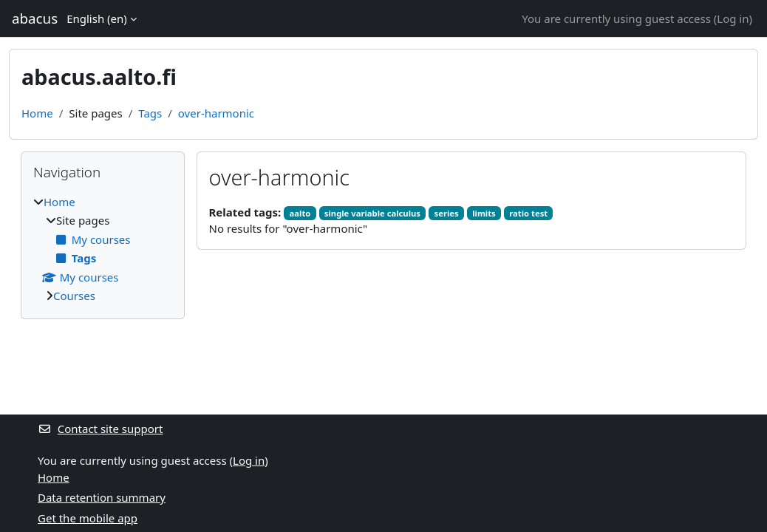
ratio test (528, 213)
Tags (150, 113)
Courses (74, 296)
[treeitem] (103, 249)
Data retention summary (102, 497)
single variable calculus (372, 213)
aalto (300, 213)
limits (484, 213)
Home (37, 113)
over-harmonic (216, 113)
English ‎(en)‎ (97, 18)
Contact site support (100, 429)
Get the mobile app (88, 518)
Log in (733, 18)
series (447, 213)
